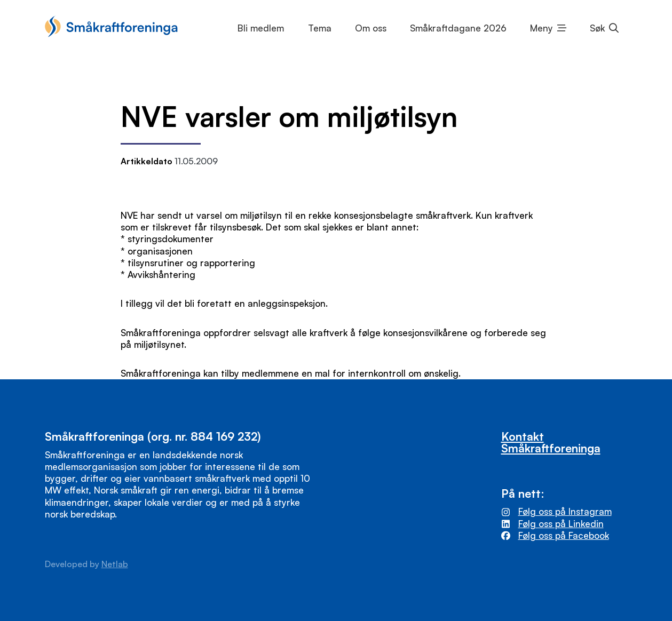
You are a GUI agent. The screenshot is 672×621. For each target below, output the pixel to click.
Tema (320, 28)
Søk (597, 28)
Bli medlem (261, 28)
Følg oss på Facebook (564, 535)
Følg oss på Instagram (565, 511)
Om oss (371, 28)
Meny (541, 28)
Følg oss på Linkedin (561, 524)
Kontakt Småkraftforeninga (551, 442)
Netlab (115, 564)
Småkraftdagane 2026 (458, 28)
